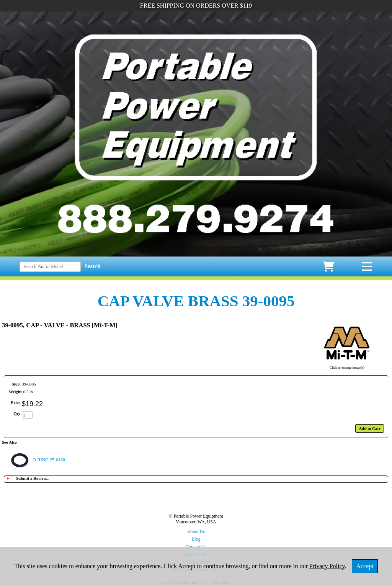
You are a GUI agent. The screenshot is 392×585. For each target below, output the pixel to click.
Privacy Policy (327, 566)
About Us (196, 531)
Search (92, 266)
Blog (196, 539)
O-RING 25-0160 (49, 460)
